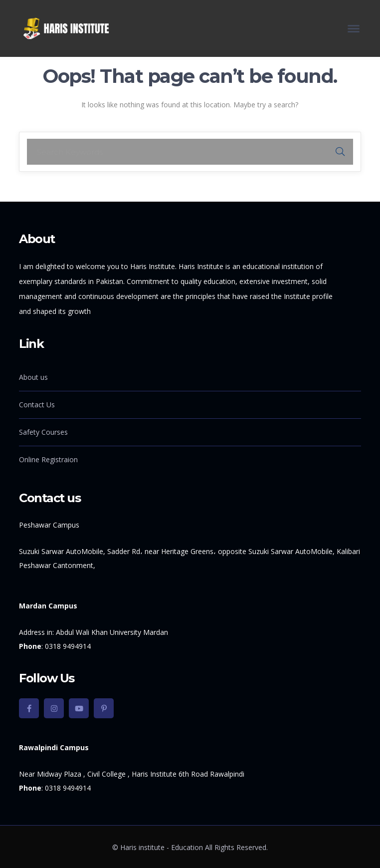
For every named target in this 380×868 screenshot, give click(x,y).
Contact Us (37, 405)
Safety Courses (43, 432)
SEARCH (340, 152)
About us (33, 377)
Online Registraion (48, 459)
